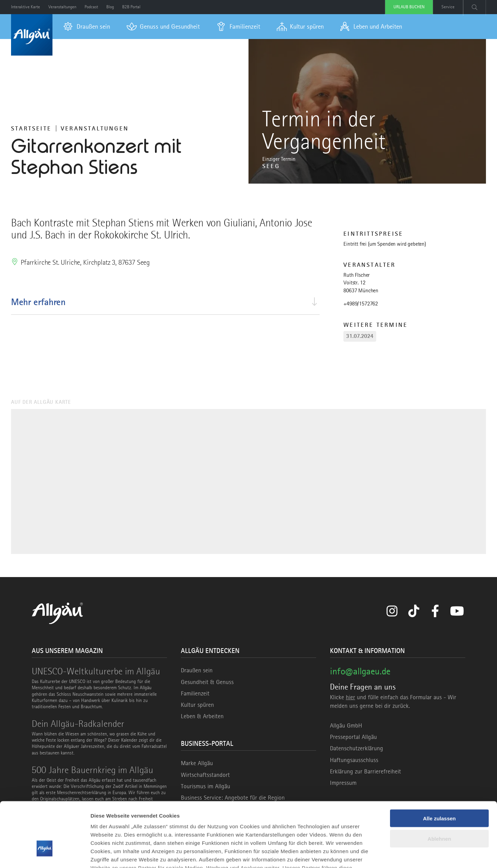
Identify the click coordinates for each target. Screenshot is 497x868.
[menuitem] (87, 27)
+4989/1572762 (361, 304)
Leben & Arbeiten (202, 716)
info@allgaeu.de (360, 671)
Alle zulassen (439, 770)
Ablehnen (439, 791)
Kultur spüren (197, 705)
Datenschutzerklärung (357, 748)
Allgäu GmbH (346, 725)
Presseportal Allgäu (353, 737)
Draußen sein (197, 670)
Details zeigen (108, 854)
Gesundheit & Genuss (207, 682)
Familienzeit (195, 693)
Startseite (31, 128)
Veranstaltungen (95, 128)
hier (350, 697)
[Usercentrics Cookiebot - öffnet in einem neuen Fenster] (45, 855)
